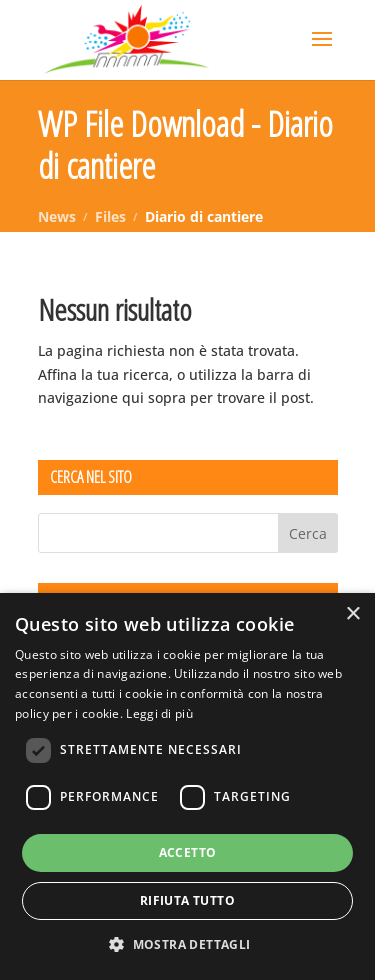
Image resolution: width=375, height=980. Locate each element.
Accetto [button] (188, 852)
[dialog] (187, 786)
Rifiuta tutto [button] (187, 900)
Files (110, 216)
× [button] (352, 614)
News (57, 216)
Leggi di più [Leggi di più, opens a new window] (159, 713)
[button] (187, 945)
